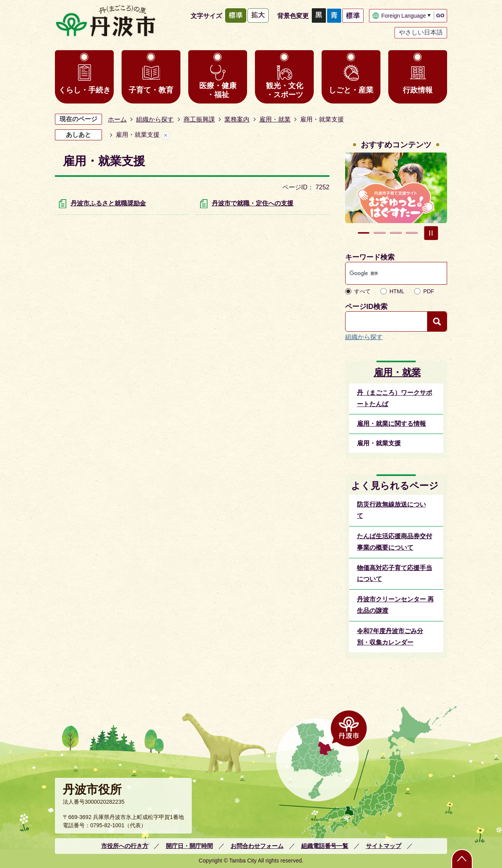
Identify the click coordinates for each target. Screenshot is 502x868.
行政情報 (418, 90)
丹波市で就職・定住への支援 (253, 203)
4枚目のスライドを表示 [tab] (412, 233)
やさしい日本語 (421, 32)
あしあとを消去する (166, 135)
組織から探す (155, 119)
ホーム (117, 119)
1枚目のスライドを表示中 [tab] (364, 233)
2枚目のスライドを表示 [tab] (380, 233)
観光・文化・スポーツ (285, 90)
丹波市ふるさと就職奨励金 (108, 203)
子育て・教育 (151, 90)
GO (440, 15)
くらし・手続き (85, 90)
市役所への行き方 (125, 846)
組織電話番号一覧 (325, 846)
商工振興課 (199, 119)
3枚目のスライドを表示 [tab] (396, 233)
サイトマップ (384, 846)
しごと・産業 (351, 90)
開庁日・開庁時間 (189, 846)
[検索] (389, 273)
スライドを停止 (431, 233)
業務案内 (237, 119)
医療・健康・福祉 (218, 90)
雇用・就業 (275, 119)
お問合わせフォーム (257, 846)
